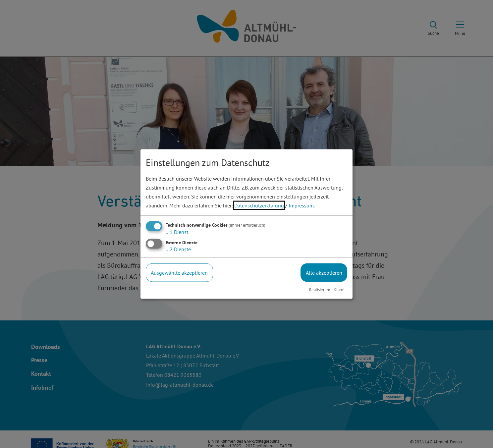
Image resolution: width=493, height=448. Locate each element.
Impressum (301, 205)
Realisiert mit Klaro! (327, 290)
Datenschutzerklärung (259, 205)
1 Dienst (177, 232)
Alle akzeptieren (324, 272)
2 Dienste (178, 249)
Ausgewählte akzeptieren (179, 272)
